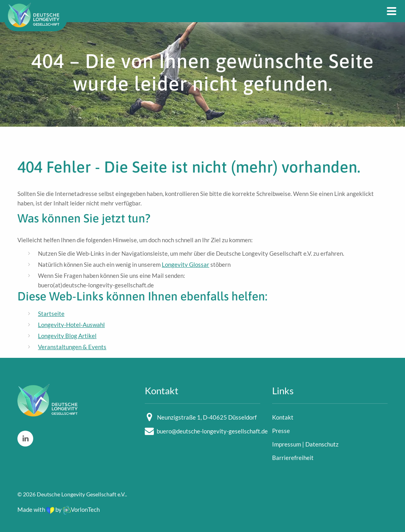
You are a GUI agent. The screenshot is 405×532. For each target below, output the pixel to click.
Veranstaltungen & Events (72, 347)
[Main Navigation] (392, 11)
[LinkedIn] (25, 439)
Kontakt (283, 417)
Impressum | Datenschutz (305, 444)
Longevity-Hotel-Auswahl (71, 325)
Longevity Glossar (185, 264)
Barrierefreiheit (293, 458)
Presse (281, 431)
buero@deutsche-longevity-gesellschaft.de (212, 431)
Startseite (51, 313)
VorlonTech (81, 509)
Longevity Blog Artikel (67, 336)
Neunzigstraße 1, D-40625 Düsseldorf (207, 417)
